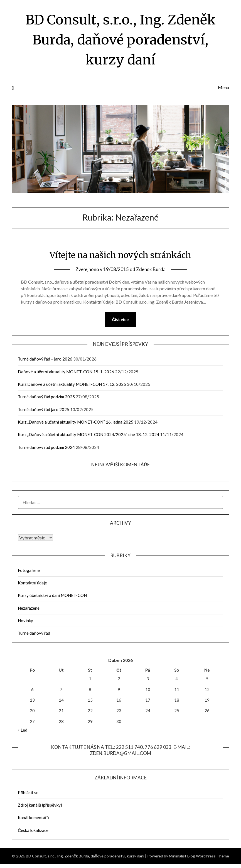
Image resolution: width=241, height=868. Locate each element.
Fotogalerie (29, 570)
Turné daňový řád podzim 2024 (46, 447)
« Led (23, 730)
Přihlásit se (28, 792)
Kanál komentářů (33, 817)
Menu (223, 87)
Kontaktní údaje (32, 583)
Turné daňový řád (34, 633)
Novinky (25, 621)
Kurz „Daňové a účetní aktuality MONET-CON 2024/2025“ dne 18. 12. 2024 (88, 434)
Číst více (121, 319)
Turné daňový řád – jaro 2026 (45, 359)
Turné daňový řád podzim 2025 (46, 397)
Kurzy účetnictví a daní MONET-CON (52, 595)
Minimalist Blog (182, 856)
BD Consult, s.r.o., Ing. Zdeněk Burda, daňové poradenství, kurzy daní (121, 40)
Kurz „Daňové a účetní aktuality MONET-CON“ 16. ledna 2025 (76, 422)
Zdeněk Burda (151, 269)
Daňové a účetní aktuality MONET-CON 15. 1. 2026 (66, 372)
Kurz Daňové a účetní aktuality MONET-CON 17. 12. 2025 (72, 384)
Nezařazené (29, 608)
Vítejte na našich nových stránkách (120, 255)
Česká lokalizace (33, 830)
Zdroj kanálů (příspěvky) (40, 805)
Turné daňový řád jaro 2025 (43, 409)
